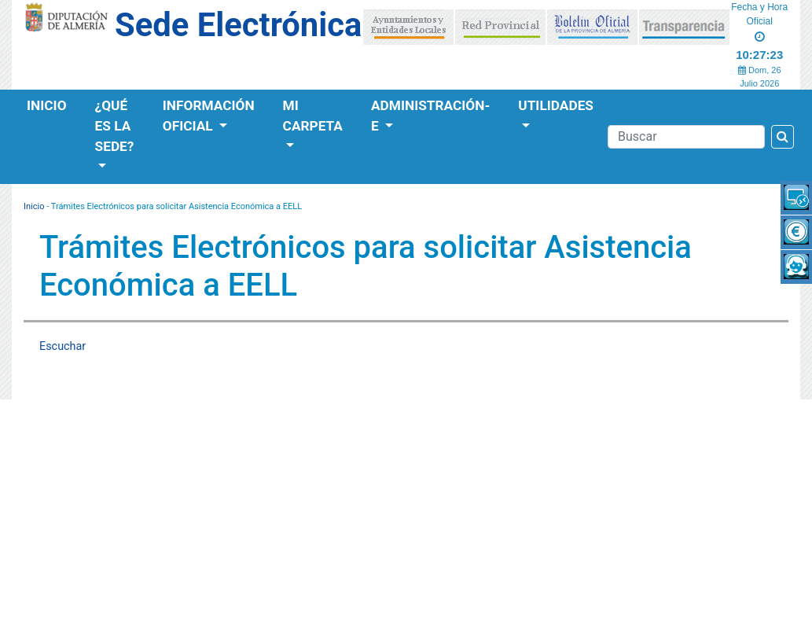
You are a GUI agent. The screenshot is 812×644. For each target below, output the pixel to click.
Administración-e (430, 116)
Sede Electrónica (238, 25)
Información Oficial (209, 116)
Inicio (47, 105)
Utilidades (556, 105)
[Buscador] (686, 137)
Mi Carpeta (313, 116)
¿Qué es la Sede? (115, 126)
